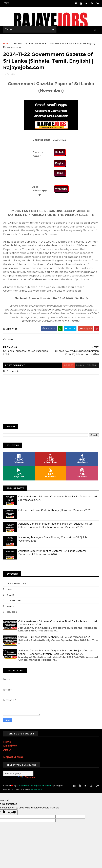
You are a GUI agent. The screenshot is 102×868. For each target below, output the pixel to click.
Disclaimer (10, 748)
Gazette (16, 44)
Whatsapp (61, 191)
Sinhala (60, 154)
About (7, 752)
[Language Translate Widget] (18, 776)
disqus (79, 367)
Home (7, 44)
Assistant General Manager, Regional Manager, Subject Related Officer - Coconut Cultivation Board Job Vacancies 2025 (56, 528)
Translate (27, 780)
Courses (12, 614)
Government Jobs (17, 586)
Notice (11, 609)
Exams (10, 597)
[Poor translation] (12, 814)
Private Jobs (14, 603)
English (60, 165)
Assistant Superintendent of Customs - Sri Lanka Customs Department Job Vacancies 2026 (53, 555)
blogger (67, 367)
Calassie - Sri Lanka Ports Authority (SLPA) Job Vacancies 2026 (55, 512)
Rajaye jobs (27, 791)
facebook (91, 367)
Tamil (60, 175)
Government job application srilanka (35, 788)
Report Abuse (14, 759)
